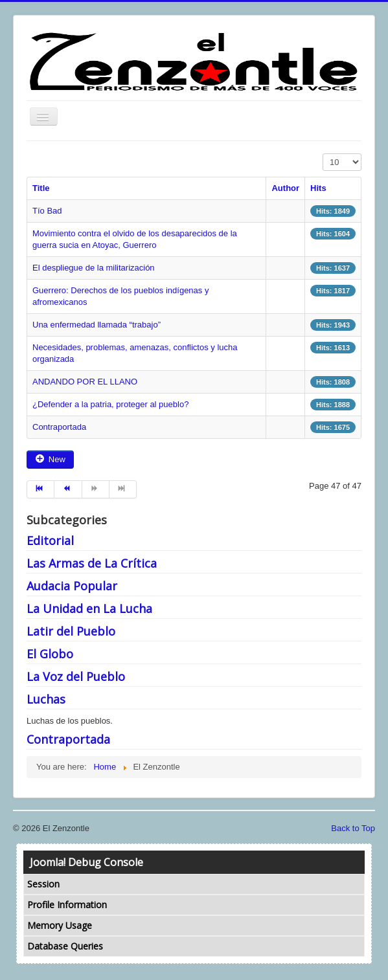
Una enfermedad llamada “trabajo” (97, 325)
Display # (323, 154)
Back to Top (353, 828)
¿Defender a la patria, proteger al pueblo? (110, 404)
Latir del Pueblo (71, 631)
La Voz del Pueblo (76, 676)
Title (41, 188)
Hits (318, 188)
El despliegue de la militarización (94, 268)
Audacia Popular (72, 586)
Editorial (50, 540)
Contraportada (59, 427)
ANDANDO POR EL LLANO (85, 382)
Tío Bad (47, 211)
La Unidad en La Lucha (89, 608)
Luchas (46, 699)
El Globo (50, 654)
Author (285, 188)
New (50, 459)
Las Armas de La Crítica (92, 563)
